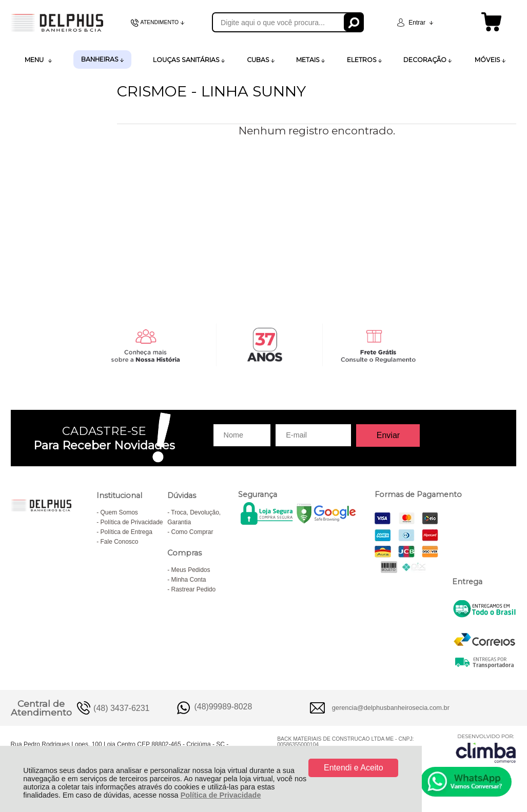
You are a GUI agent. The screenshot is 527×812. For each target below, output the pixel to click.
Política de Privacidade (221, 795)
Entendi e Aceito (354, 768)
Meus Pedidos (190, 570)
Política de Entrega (126, 532)
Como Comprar (192, 532)
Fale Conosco (119, 542)
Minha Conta (188, 580)
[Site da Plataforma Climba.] (486, 748)
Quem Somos (119, 512)
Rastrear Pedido (193, 589)
